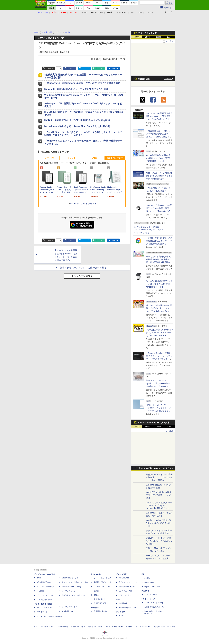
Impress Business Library (71, 587)
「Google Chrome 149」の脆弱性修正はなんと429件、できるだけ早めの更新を (159, 241)
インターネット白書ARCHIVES (49, 616)
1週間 (159, 37)
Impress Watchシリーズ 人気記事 (154, 423)
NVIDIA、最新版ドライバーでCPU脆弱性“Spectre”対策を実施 (77, 120)
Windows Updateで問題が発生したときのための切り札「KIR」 (159, 523)
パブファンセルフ (151, 595)
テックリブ (120, 612)
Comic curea (149, 582)
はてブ (86, 68)
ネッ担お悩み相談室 (45, 600)
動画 (140, 12)
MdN (118, 600)
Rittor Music (96, 574)
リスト (59, 68)
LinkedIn (115, 68)
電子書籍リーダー (115, 158)
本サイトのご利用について (44, 627)
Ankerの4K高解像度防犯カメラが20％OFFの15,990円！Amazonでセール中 (159, 284)
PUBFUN (145, 591)
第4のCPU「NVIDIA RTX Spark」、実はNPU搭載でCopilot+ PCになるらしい (158, 383)
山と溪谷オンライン (101, 599)
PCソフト (71, 158)
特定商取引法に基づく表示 (165, 627)
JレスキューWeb (126, 591)
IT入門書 (93, 158)
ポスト (51, 68)
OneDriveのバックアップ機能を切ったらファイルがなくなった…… (159, 541)
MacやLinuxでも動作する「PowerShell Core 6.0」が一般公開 (77, 126)
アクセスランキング (147, 33)
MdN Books (124, 603)
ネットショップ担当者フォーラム (75, 582)
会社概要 (129, 627)
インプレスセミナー (70, 591)
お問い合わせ (63, 627)
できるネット (42, 612)
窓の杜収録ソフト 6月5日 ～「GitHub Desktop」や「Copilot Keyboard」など (149, 230)
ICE (143, 574)
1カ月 (169, 37)
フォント (149, 12)
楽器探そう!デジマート (103, 582)
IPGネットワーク (148, 599)
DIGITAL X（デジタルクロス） (74, 595)
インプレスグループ (144, 627)
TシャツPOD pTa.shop (154, 603)
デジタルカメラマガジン (47, 608)
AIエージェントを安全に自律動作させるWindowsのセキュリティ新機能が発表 (159, 176)
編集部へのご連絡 (95, 627)
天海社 (147, 578)
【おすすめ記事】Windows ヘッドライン (156, 468)
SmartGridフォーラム (70, 578)
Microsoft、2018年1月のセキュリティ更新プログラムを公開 (76, 89)
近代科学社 (95, 608)
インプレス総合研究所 (46, 587)
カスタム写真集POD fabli (155, 607)
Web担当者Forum (44, 582)
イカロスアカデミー (127, 595)
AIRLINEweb (124, 578)
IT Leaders (41, 591)
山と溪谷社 (95, 595)
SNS (133, 12)
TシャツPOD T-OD (102, 587)
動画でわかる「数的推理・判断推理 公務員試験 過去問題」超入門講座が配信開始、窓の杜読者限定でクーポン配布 (159, 262)
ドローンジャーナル (45, 595)
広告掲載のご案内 (78, 627)
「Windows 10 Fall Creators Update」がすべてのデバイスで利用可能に (82, 83)
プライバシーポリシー (114, 627)
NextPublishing (67, 611)
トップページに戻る (82, 276)
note (101, 68)
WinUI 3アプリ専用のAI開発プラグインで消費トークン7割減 (159, 495)
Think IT (40, 578)
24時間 (148, 37)
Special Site (144, 79)
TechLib (122, 616)
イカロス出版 (121, 574)
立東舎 (96, 591)
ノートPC (49, 158)
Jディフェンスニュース (128, 582)
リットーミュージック (102, 578)
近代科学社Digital (100, 611)
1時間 (137, 37)
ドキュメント (121, 12)
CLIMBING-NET (100, 603)
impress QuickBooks (152, 587)
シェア (72, 68)
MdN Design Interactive (128, 608)
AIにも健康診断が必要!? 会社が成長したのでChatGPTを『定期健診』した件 (159, 158)
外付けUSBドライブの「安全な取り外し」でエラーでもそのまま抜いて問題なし (159, 477)
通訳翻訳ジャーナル (127, 587)
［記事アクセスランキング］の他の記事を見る (82, 268)
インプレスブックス (70, 607)
